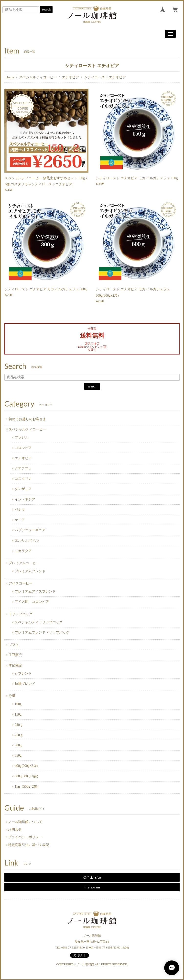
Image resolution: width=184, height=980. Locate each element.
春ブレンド (23, 673)
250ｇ (19, 735)
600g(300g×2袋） (27, 776)
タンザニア (23, 489)
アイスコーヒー (21, 583)
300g (18, 745)
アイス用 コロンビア (32, 602)
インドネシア (25, 499)
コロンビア (23, 448)
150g (18, 714)
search (46, 9)
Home (10, 77)
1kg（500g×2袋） (28, 787)
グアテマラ (23, 468)
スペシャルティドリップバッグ (39, 622)
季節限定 (15, 665)
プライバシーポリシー (25, 837)
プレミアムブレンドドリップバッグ (42, 632)
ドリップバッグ (21, 614)
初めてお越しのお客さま (27, 419)
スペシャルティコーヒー (38, 77)
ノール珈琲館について (25, 822)
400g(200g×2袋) (26, 766)
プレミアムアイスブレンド (35, 591)
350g (18, 756)
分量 (12, 696)
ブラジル (22, 437)
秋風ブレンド (25, 684)
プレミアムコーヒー (24, 563)
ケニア (20, 520)
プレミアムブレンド (30, 571)
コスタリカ (23, 479)
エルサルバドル (27, 540)
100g (18, 704)
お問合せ (15, 829)
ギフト (14, 645)
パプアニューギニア (30, 530)
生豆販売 (15, 655)
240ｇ (19, 725)
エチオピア (70, 77)
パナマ (20, 510)
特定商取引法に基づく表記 (29, 845)
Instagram (92, 887)
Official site (92, 877)
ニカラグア (23, 551)
